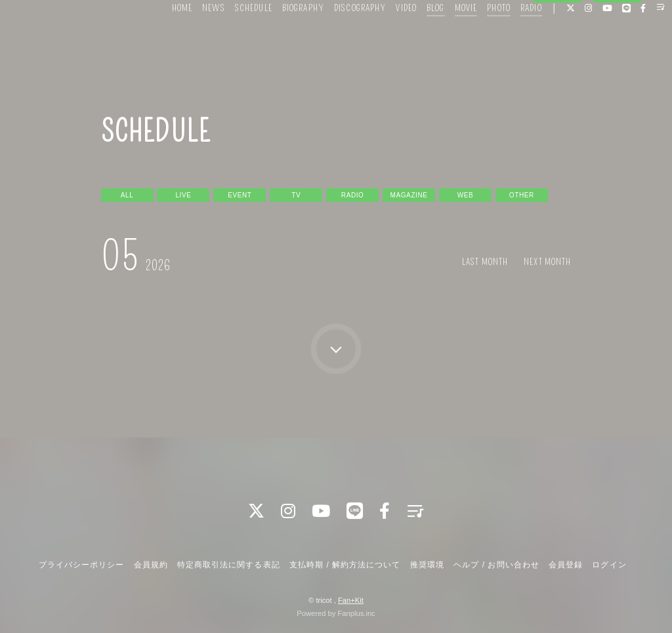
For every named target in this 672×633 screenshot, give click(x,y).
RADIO (511, 38)
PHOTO (479, 38)
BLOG (415, 38)
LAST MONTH (491, 262)
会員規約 (151, 563)
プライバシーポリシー (81, 563)
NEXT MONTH (549, 262)
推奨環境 (427, 563)
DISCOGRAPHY (340, 38)
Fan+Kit (351, 599)
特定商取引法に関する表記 (228, 563)
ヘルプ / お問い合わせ (496, 563)
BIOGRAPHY (283, 38)
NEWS (194, 38)
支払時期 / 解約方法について (345, 563)
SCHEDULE (233, 38)
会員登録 (557, 60)
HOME (162, 38)
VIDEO (387, 38)
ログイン (618, 60)
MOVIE (446, 38)
